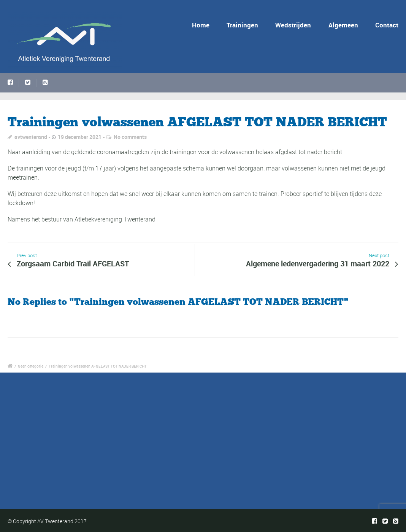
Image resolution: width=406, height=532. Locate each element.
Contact (387, 25)
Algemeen (343, 25)
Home (201, 25)
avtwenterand (31, 137)
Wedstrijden (293, 25)
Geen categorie (31, 366)
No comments (130, 137)
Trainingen (242, 25)
